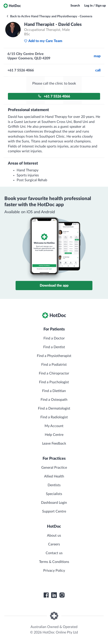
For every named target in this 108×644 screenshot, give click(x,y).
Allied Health (54, 476)
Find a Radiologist (54, 417)
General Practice (54, 468)
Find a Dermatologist (54, 408)
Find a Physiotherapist (54, 356)
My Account (54, 426)
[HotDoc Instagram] (62, 595)
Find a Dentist (54, 347)
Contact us (54, 553)
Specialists (54, 494)
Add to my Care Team (43, 41)
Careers (54, 544)
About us (54, 536)
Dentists (54, 485)
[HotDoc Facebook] (46, 595)
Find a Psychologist (54, 382)
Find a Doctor (54, 338)
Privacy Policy (54, 571)
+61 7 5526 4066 (54, 96)
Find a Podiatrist (54, 365)
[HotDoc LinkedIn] (54, 595)
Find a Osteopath (54, 400)
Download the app (54, 286)
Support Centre (54, 511)
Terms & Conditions (54, 562)
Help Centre (54, 435)
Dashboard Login (54, 503)
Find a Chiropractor (54, 373)
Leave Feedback (54, 444)
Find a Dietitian (54, 391)
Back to (49, 16)
